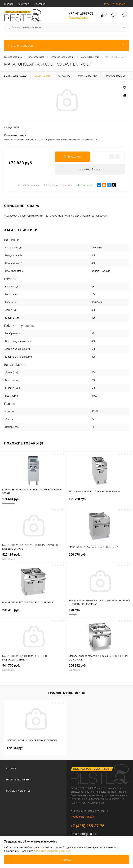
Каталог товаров (66, 46)
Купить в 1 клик (90, 169)
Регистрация (119, 4)
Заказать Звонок (79, 17)
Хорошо (66, 860)
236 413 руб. (33, 612)
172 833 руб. (15, 748)
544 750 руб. (33, 668)
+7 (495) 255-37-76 (81, 14)
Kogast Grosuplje (101, 271)
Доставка (40, 4)
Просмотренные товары (66, 693)
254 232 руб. (100, 668)
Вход (106, 4)
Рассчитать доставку (58, 185)
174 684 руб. (33, 501)
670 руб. (100, 612)
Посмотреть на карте (83, 817)
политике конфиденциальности (53, 851)
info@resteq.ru (90, 834)
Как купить (24, 4)
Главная (9, 4)
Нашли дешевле (28, 185)
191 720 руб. (100, 501)
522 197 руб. (33, 557)
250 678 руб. (100, 557)
